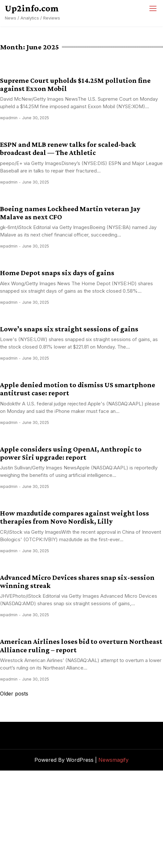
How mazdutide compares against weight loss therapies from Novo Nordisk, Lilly (75, 517)
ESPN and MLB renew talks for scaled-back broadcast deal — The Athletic (68, 148)
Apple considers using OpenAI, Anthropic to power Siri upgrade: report (71, 453)
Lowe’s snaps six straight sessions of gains (69, 329)
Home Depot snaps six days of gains (57, 273)
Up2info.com (32, 8)
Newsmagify (113, 760)
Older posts (14, 694)
